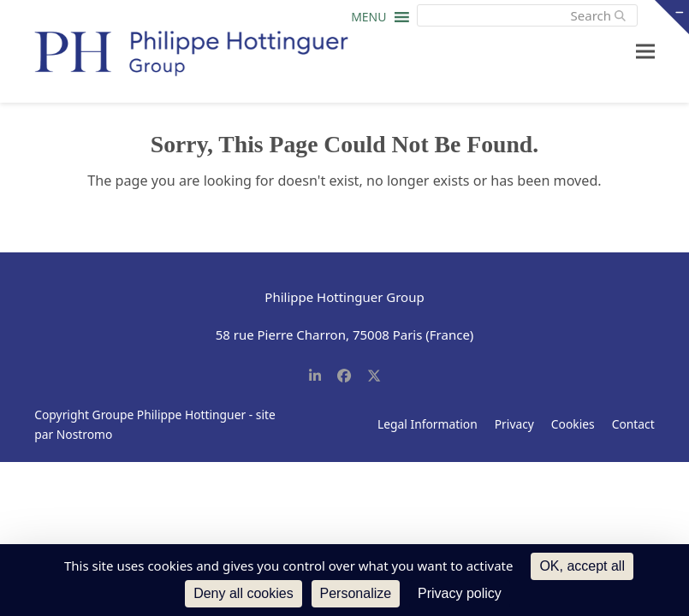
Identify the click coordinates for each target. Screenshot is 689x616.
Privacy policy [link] (460, 593)
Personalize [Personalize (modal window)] (356, 593)
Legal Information (428, 424)
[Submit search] (620, 15)
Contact (633, 424)
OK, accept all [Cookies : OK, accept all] (582, 566)
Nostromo (85, 434)
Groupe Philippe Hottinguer (169, 415)
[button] (368, 21)
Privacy (514, 424)
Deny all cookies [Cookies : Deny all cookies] (244, 593)
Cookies (573, 424)
